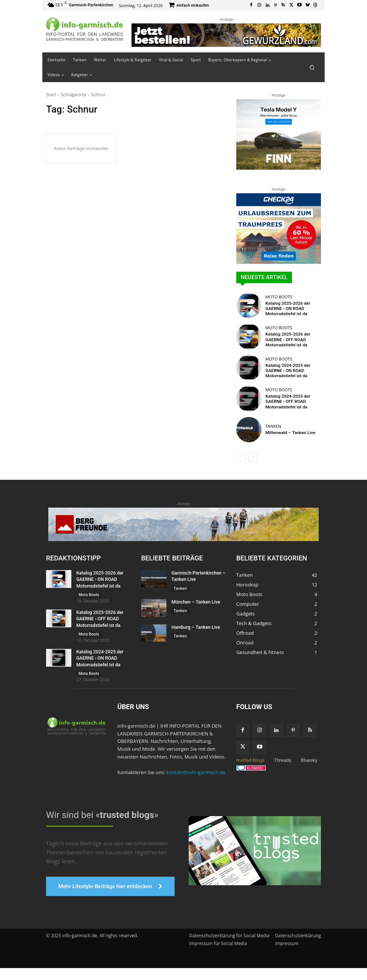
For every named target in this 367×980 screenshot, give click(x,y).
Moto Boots (279, 297)
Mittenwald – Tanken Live (289, 432)
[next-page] (253, 457)
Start (51, 95)
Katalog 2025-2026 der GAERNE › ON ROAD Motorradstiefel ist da (286, 308)
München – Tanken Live (195, 602)
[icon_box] (189, 6)
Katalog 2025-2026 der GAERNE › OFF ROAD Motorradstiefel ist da (286, 339)
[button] (312, 67)
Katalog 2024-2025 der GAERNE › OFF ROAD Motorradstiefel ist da (286, 402)
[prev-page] (241, 457)
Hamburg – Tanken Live (195, 627)
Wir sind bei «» (101, 813)
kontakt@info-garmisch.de (196, 770)
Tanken (273, 426)
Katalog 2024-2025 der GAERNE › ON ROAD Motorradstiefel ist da (286, 370)
